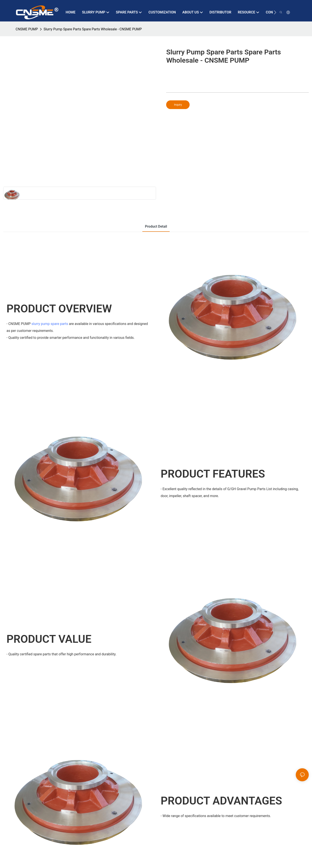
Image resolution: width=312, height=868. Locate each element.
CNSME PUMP (27, 29)
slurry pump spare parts (50, 324)
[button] (275, 12)
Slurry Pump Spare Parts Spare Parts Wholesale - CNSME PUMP (93, 29)
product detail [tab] (156, 226)
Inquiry (178, 105)
